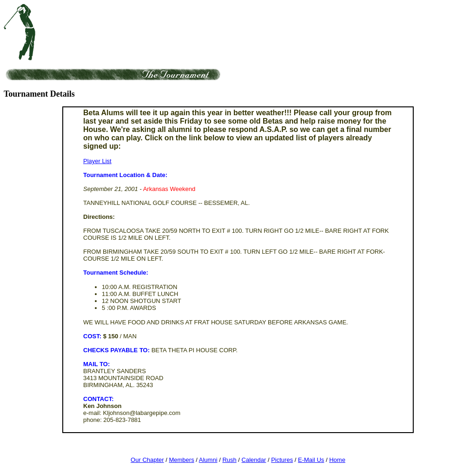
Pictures (282, 460)
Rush (229, 460)
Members (181, 460)
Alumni (208, 460)
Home (337, 460)
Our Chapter (147, 460)
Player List (97, 161)
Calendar (254, 460)
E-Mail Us (311, 460)
